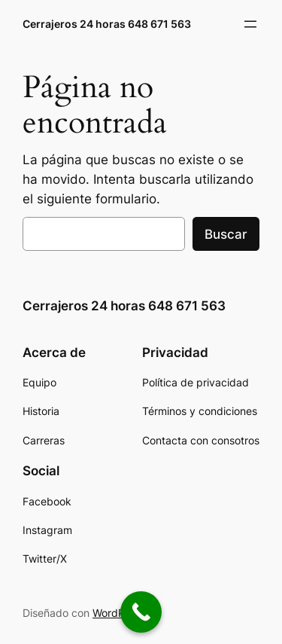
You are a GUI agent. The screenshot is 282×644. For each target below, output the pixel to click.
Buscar (226, 234)
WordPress (119, 613)
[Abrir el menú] (250, 24)
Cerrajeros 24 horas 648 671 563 (107, 24)
